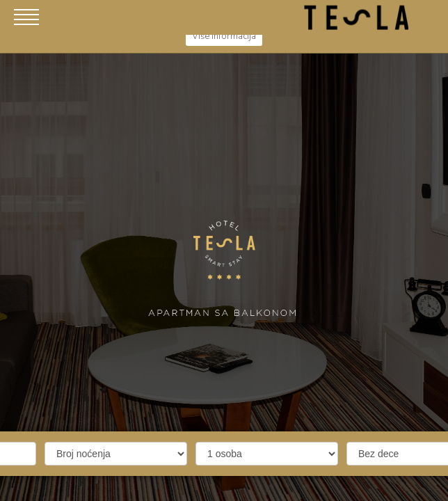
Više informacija (224, 36)
